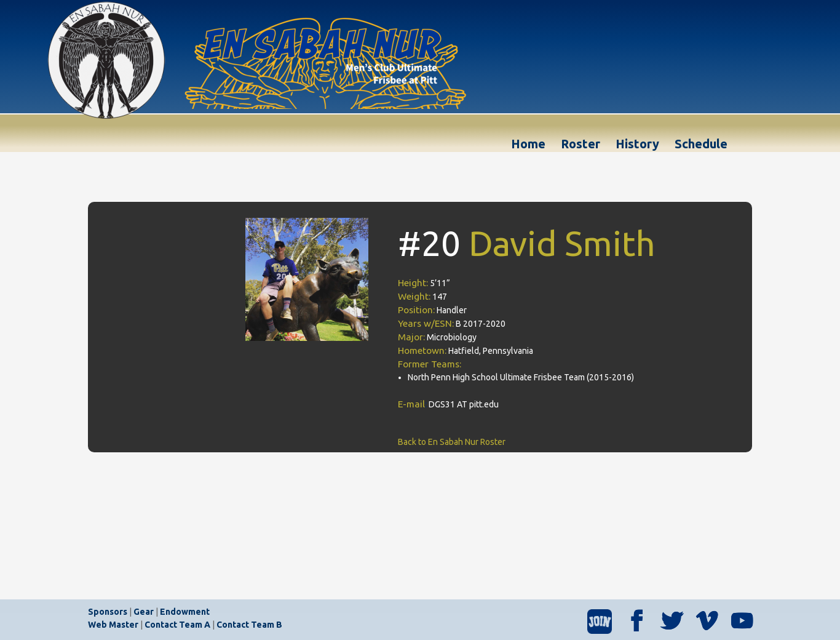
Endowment (185, 612)
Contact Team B (249, 625)
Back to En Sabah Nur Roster (452, 442)
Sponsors (108, 612)
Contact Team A (177, 625)
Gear (144, 612)
